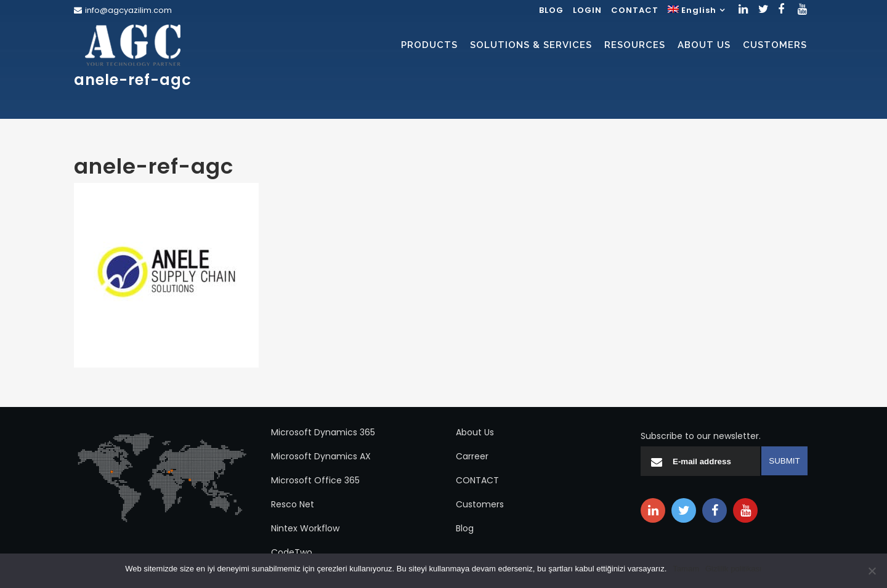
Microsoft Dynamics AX (321, 456)
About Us (475, 432)
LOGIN (587, 10)
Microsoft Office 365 (315, 480)
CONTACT (635, 10)
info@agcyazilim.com (128, 10)
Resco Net (293, 504)
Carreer (472, 456)
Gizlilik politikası (734, 569)
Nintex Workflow (305, 528)
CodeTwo (292, 552)
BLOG (551, 10)
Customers (480, 504)
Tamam (686, 569)
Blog (465, 528)
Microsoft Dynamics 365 (323, 432)
